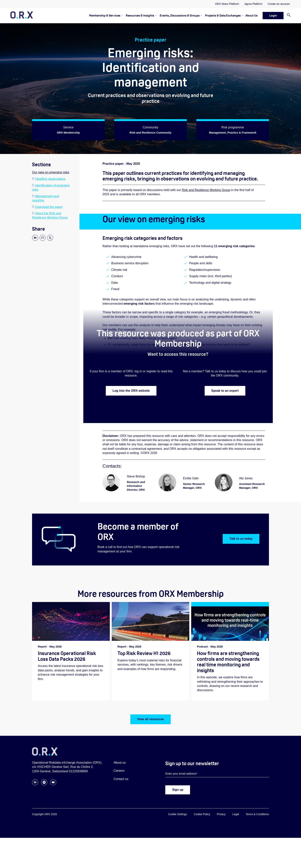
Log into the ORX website (131, 412)
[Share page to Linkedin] (35, 240)
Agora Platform (253, 4)
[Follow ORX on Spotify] (44, 814)
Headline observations (50, 179)
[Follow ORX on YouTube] (53, 814)
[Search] (287, 15)
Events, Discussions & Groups (180, 15)
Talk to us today (241, 569)
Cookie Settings (178, 844)
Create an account (279, 4)
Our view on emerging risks (51, 172)
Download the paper (49, 207)
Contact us (121, 809)
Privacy (221, 844)
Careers (119, 801)
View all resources (150, 749)
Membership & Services (105, 15)
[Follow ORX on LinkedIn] (35, 814)
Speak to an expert (225, 412)
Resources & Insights (140, 15)
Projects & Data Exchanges (223, 15)
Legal (236, 844)
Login (273, 15)
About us (120, 793)
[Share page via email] (43, 240)
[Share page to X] (50, 240)
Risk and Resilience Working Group (206, 194)
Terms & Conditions (257, 844)
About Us (251, 15)
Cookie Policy (202, 844)
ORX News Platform (227, 4)
